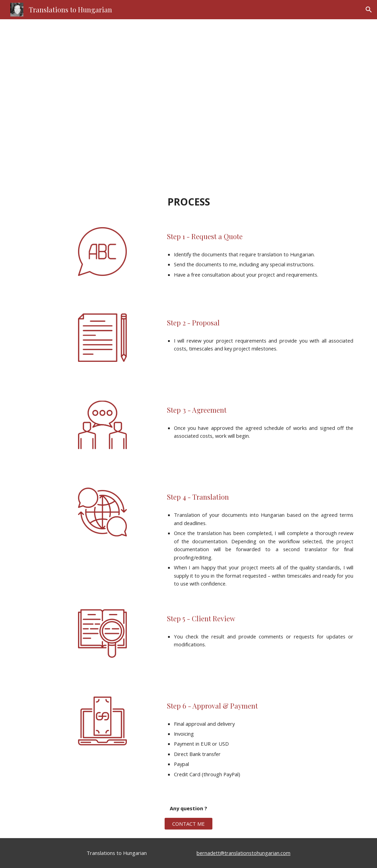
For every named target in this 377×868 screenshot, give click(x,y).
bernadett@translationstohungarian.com (243, 853)
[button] (369, 10)
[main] (189, 102)
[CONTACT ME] (189, 824)
